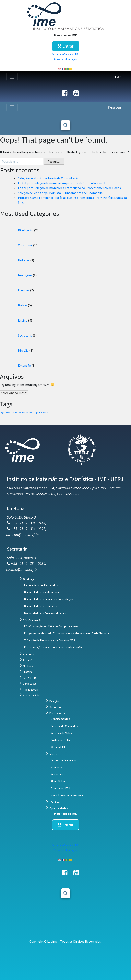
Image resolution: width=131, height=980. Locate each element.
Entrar (65, 46)
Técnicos (55, 802)
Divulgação (26, 230)
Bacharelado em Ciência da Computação (49, 599)
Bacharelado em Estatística (41, 606)
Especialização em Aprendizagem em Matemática (54, 647)
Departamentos (60, 719)
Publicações (30, 690)
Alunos (53, 754)
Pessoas (115, 107)
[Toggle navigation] (12, 77)
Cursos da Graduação (64, 760)
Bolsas (23, 305)
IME (118, 77)
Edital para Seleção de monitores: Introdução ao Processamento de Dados (69, 188)
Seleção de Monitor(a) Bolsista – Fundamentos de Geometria (60, 193)
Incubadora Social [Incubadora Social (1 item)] (26, 413)
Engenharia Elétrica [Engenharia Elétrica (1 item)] (9, 413)
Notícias (24, 260)
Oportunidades (59, 808)
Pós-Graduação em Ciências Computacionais (51, 626)
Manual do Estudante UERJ (67, 795)
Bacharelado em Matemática (41, 592)
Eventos (24, 290)
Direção (23, 350)
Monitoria (56, 767)
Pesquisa (29, 654)
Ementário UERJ (60, 788)
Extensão (24, 365)
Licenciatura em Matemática (41, 585)
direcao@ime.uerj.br (23, 535)
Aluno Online (58, 781)
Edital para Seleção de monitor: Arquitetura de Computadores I (62, 183)
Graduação (30, 579)
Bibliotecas (30, 684)
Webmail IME (58, 747)
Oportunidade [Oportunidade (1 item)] (41, 413)
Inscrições (25, 275)
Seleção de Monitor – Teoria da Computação (49, 178)
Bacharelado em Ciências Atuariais (45, 613)
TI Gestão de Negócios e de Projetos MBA (50, 640)
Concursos (25, 245)
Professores (57, 713)
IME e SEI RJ (30, 678)
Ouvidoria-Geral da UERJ (66, 54)
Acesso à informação (65, 59)
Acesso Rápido (32, 695)
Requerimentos (60, 774)
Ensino (23, 320)
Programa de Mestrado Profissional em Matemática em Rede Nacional (67, 633)
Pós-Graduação (32, 620)
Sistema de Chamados (64, 726)
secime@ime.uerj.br (22, 569)
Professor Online (61, 740)
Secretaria (25, 335)
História (28, 672)
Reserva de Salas (61, 733)
